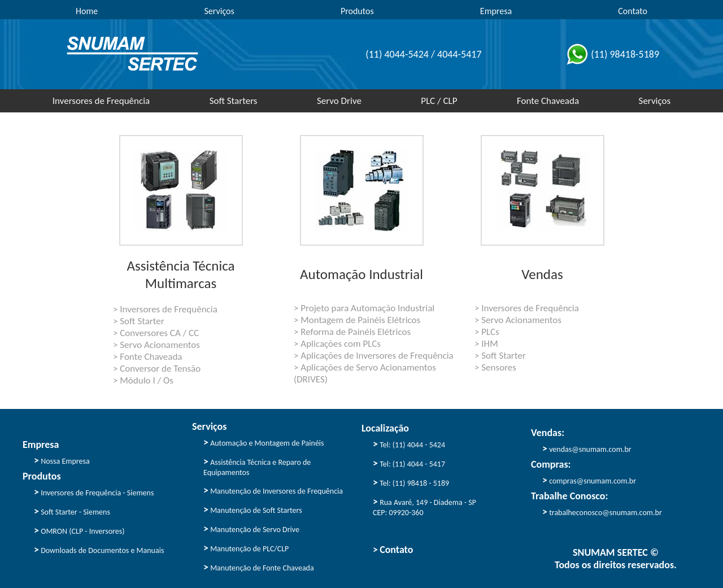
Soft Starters (234, 101)
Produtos (357, 11)
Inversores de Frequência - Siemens (94, 492)
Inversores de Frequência (101, 101)
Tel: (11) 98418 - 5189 (411, 482)
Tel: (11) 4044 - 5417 (409, 463)
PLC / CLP (439, 101)
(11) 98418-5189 (611, 54)
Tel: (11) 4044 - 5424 (409, 444)
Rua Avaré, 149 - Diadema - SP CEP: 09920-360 (424, 506)
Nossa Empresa (62, 460)
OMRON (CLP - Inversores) (79, 530)
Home (87, 11)
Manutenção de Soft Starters (253, 509)
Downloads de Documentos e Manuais (99, 550)
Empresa (496, 11)
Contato (633, 11)
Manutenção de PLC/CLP (246, 548)
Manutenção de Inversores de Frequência (273, 490)
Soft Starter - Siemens (72, 511)
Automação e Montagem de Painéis (264, 442)
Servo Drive (339, 101)
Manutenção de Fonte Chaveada (259, 567)
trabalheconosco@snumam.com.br (602, 512)
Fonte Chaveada (548, 101)
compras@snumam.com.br (589, 480)
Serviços (219, 11)
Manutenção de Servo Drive (251, 529)
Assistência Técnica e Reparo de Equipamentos (257, 466)
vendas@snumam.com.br (587, 448)
